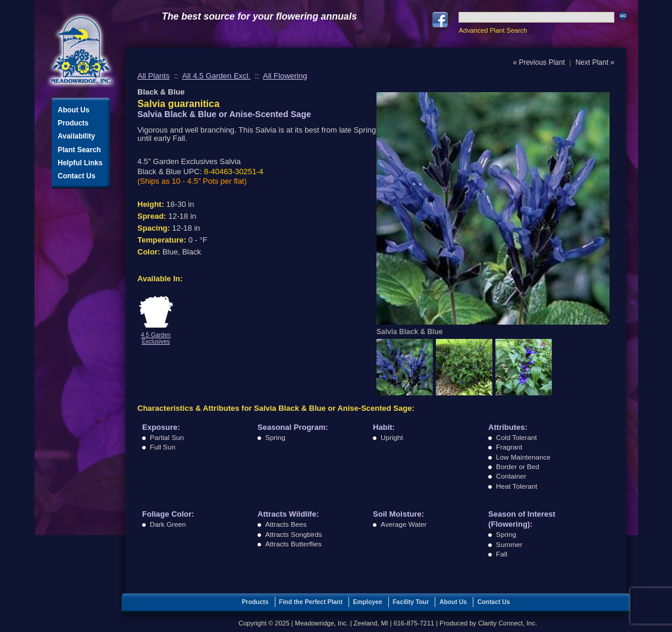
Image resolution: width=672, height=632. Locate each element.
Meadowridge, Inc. (81, 50)
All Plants (153, 76)
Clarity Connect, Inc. (508, 623)
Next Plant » (595, 62)
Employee (368, 602)
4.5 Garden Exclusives (156, 338)
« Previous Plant (538, 62)
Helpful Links (80, 163)
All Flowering (285, 76)
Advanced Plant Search (493, 30)
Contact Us (76, 176)
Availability (76, 136)
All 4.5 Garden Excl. (216, 76)
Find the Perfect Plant (311, 602)
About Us (73, 110)
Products (73, 123)
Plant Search (79, 150)
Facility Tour (411, 602)
